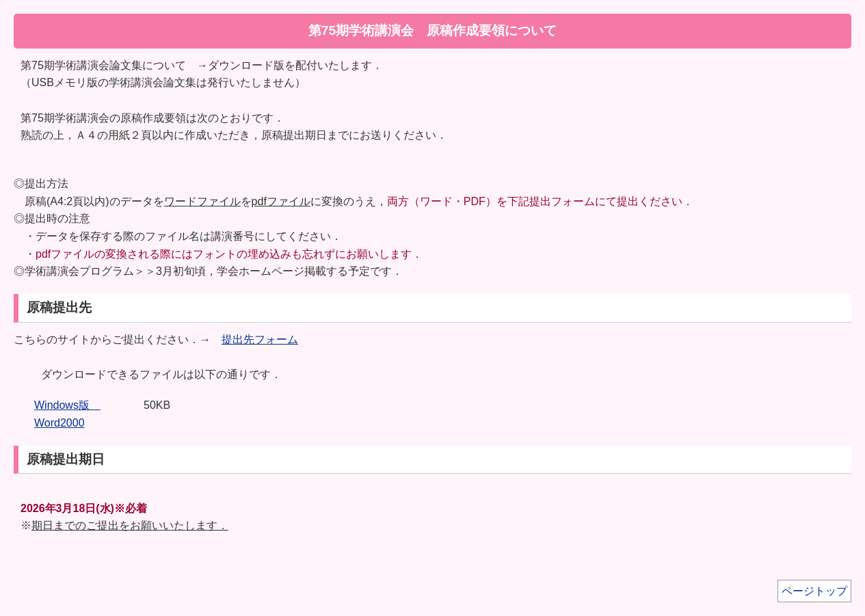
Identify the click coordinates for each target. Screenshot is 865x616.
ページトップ (814, 591)
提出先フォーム (260, 339)
